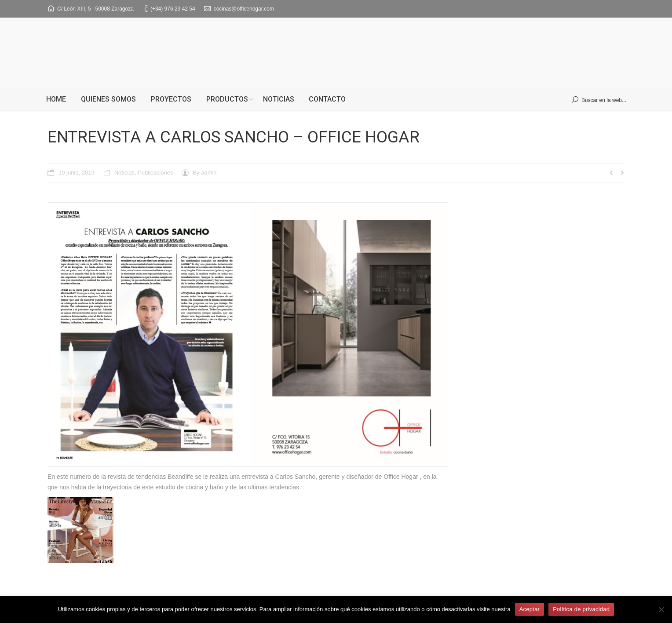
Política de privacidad (581, 609)
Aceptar (530, 609)
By (205, 173)
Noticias (124, 173)
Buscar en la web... (604, 100)
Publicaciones (155, 173)
